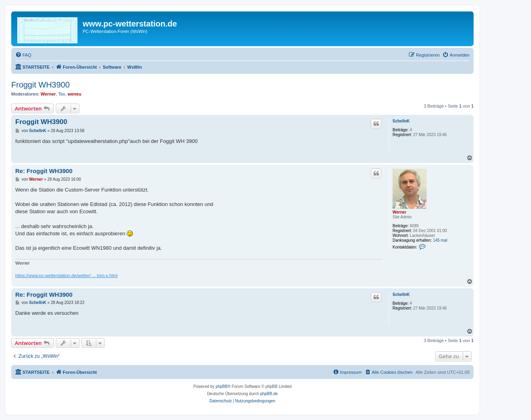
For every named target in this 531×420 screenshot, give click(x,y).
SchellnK (401, 121)
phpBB (222, 386)
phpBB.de (269, 394)
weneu (74, 94)
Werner (48, 94)
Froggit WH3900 (41, 85)
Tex (62, 94)
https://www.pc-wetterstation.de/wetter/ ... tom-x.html (66, 275)
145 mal (440, 240)
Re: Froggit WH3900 (44, 171)
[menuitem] (23, 55)
